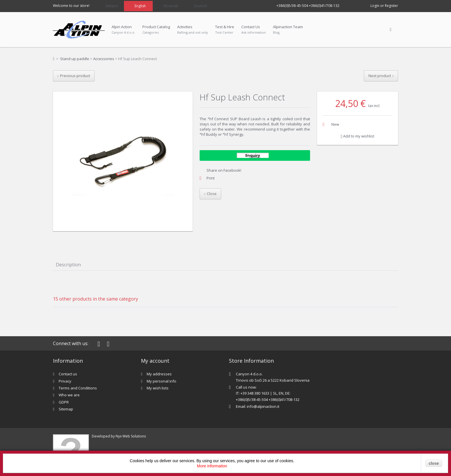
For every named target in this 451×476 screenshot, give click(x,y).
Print (211, 178)
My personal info (162, 381)
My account (155, 361)
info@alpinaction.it (263, 406)
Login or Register (384, 6)
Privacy (65, 381)
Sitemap (66, 409)
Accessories (104, 59)
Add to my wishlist (358, 136)
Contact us (68, 374)
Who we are (69, 395)
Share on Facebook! (224, 170)
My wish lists (158, 388)
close (434, 463)
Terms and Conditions (78, 388)
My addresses (159, 374)
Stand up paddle (75, 59)
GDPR (64, 402)
